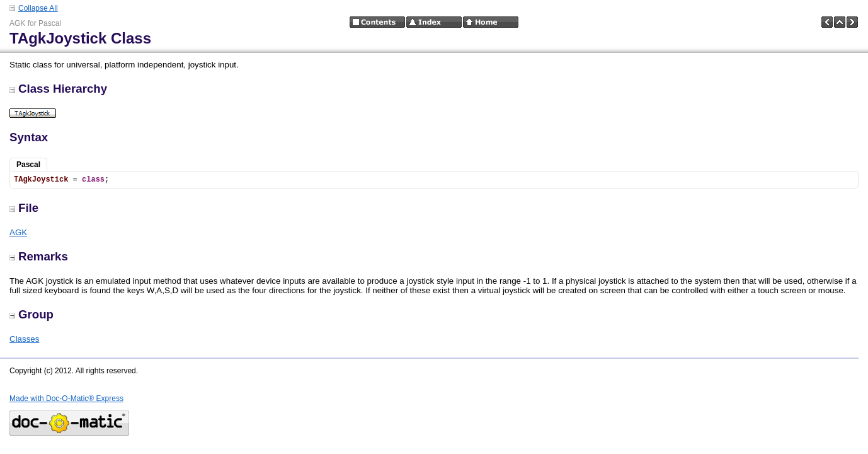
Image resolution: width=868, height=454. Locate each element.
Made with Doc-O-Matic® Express (66, 399)
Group (31, 314)
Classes (24, 339)
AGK (18, 232)
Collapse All (38, 8)
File (24, 208)
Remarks (39, 256)
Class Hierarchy (58, 89)
